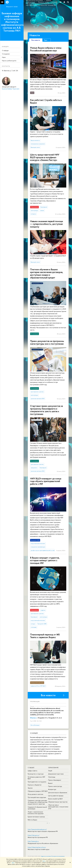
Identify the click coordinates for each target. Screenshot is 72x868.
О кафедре (5, 50)
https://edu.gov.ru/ (34, 835)
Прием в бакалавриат (55, 780)
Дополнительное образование (58, 793)
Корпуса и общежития (35, 785)
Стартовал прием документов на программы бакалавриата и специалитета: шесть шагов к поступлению (46, 410)
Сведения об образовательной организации (37, 808)
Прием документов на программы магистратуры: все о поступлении (47, 342)
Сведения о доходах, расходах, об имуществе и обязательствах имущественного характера (38, 802)
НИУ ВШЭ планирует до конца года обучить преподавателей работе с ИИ (46, 481)
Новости (35, 35)
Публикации (35, 701)
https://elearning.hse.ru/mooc (37, 847)
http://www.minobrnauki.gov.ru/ (37, 829)
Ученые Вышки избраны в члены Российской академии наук (46, 49)
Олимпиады (52, 777)
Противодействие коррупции (37, 797)
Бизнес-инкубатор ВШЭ (55, 799)
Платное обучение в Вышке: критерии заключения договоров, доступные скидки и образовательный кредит (47, 273)
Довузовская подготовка (56, 774)
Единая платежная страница (36, 817)
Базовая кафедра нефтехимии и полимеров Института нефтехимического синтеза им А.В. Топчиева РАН (12, 22)
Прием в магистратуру (55, 786)
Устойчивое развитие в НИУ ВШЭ (36, 778)
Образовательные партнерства (58, 802)
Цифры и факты (32, 771)
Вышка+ (50, 783)
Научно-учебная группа (9, 61)
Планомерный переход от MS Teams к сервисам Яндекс (45, 636)
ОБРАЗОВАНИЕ (53, 768)
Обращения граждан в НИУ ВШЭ (38, 791)
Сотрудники (6, 54)
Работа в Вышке (32, 820)
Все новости (48, 695)
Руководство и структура (36, 774)
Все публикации (35, 725)
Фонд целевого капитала (35, 794)
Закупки (30, 788)
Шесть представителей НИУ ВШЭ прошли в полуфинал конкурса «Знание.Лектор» (45, 157)
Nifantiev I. (34, 718)
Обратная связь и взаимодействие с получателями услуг (58, 807)
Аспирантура (52, 789)
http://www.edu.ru (33, 841)
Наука (4, 57)
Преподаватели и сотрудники (37, 782)
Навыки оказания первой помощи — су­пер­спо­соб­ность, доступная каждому (46, 224)
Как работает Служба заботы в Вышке (46, 101)
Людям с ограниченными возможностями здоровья (36, 813)
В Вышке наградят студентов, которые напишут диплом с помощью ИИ (45, 560)
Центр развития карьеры (56, 796)
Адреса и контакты (46, 856)
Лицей (50, 771)
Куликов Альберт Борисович (11, 89)
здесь (44, 861)
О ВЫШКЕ (31, 768)
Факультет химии (12, 7)
